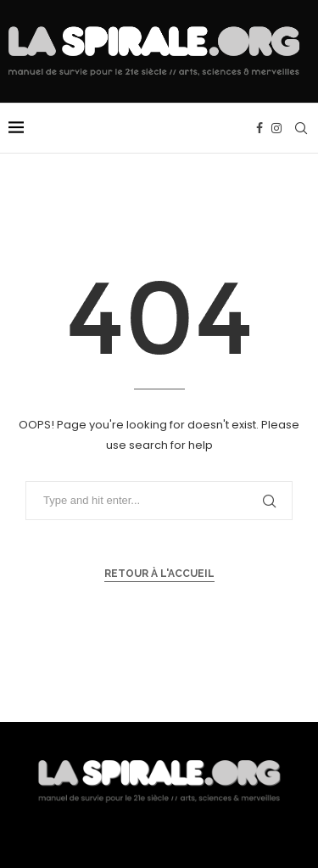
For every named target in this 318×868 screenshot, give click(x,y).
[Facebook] (259, 128)
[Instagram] (276, 128)
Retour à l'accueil (159, 574)
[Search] (301, 128)
